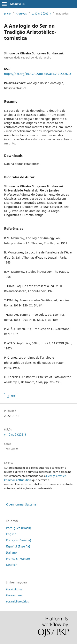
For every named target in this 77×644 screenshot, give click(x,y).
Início (7, 14)
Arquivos (21, 14)
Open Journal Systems (21, 504)
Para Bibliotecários (17, 601)
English (11, 534)
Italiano (11, 552)
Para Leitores (14, 589)
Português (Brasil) (19, 528)
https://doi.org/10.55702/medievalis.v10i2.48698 (38, 74)
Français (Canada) (19, 540)
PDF (13, 396)
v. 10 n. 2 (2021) (41, 14)
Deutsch (12, 565)
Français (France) (18, 559)
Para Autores (14, 595)
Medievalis (17, 4)
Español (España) (18, 546)
